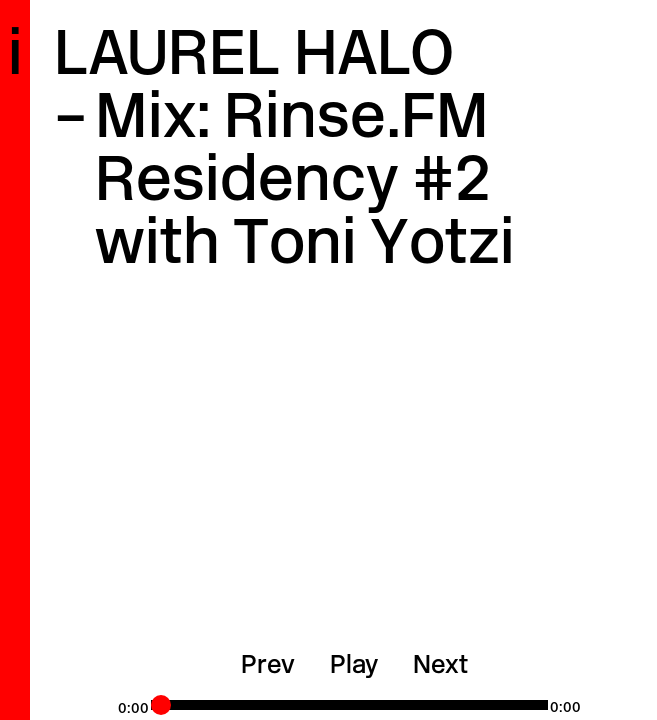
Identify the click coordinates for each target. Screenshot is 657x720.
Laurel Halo (254, 58)
